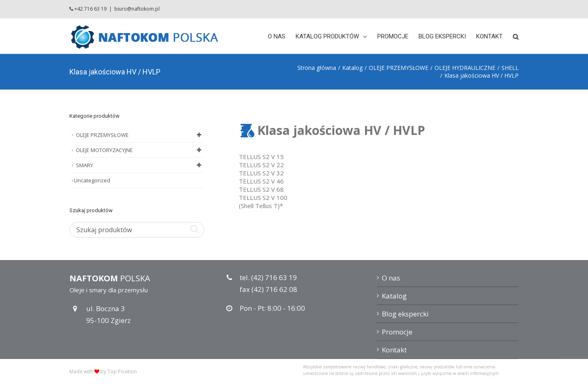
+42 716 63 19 (90, 9)
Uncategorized (92, 180)
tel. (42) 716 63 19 (268, 277)
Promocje (397, 332)
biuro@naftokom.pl (137, 9)
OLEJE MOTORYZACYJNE (140, 150)
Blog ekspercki (405, 314)
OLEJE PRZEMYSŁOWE (140, 135)
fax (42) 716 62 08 (268, 289)
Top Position (122, 371)
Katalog (394, 296)
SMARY (140, 165)
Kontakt (394, 350)
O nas (391, 278)
